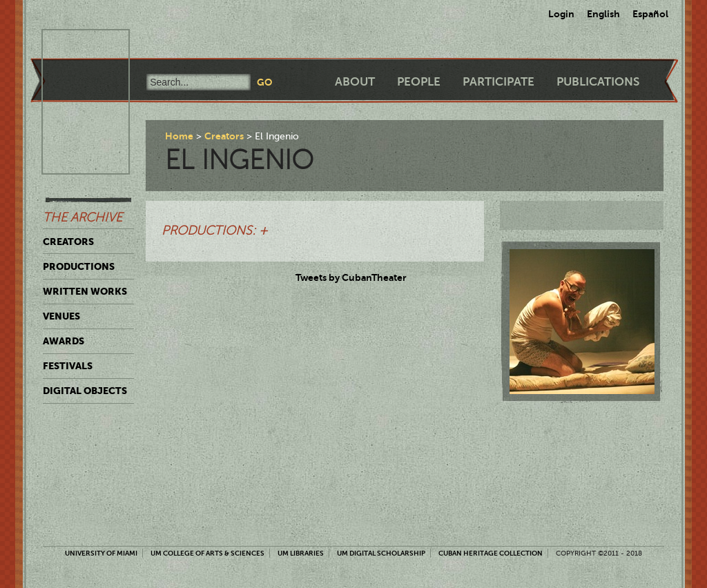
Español (650, 14)
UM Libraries (301, 553)
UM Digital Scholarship (381, 553)
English (603, 14)
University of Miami (101, 553)
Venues (61, 316)
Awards (64, 341)
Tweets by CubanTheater (351, 277)
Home (179, 136)
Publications (598, 82)
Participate (498, 82)
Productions (79, 266)
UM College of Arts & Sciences (207, 553)
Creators (68, 242)
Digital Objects (85, 391)
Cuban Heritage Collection (491, 553)
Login (561, 14)
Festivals (68, 366)
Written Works (85, 291)
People (419, 82)
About (355, 82)
